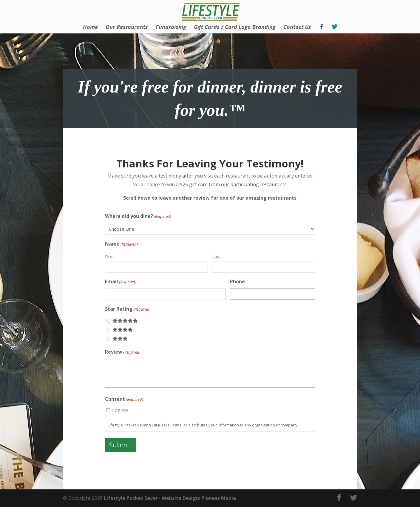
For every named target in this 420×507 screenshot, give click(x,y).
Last (217, 257)
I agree (120, 410)
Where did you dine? (138, 216)
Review (123, 352)
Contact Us (297, 28)
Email (121, 282)
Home (90, 28)
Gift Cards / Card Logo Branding (235, 28)
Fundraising (171, 28)
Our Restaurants (127, 28)
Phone (237, 281)
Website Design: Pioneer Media (199, 498)
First (110, 257)
